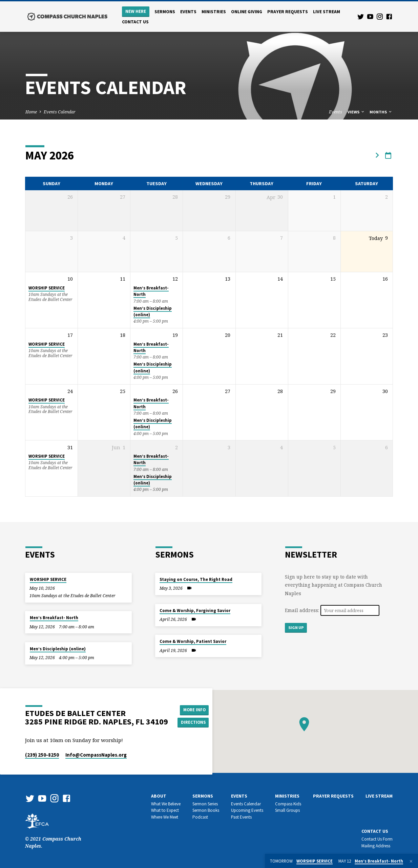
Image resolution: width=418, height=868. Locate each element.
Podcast (200, 817)
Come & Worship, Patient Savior (193, 641)
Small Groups (287, 810)
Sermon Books (206, 810)
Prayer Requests (288, 12)
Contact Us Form (377, 839)
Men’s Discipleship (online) (58, 649)
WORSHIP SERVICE (47, 288)
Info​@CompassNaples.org (96, 755)
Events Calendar (60, 112)
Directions (195, 723)
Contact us (135, 22)
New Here (136, 11)
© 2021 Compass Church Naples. (53, 835)
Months (381, 112)
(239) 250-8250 (42, 755)
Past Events (241, 817)
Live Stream (327, 12)
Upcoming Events (247, 810)
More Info (195, 709)
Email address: (303, 610)
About (159, 796)
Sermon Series (205, 804)
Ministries (214, 12)
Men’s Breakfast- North (54, 618)
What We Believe (166, 804)
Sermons (165, 12)
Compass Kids (288, 804)
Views (356, 112)
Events (188, 12)
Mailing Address (376, 846)
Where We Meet (165, 817)
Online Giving (247, 12)
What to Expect (165, 810)
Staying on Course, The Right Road (196, 579)
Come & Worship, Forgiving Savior (195, 611)
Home (31, 112)
